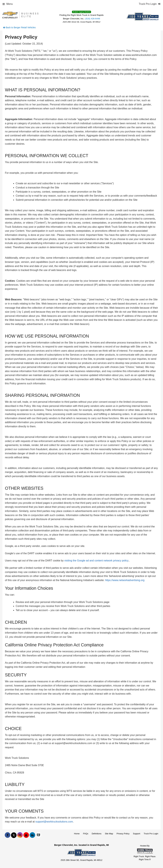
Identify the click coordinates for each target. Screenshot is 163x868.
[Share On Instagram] (20, 835)
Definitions (97, 834)
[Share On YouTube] (26, 835)
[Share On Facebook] (8, 835)
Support (137, 834)
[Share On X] (14, 835)
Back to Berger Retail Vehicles (19, 27)
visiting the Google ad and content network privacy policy (96, 561)
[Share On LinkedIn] (32, 835)
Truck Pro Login (151, 834)
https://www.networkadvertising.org (125, 580)
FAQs (86, 834)
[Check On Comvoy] (38, 835)
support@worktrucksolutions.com (54, 822)
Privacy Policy (123, 834)
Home (77, 834)
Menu (8, 4)
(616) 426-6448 (93, 19)
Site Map (109, 834)
